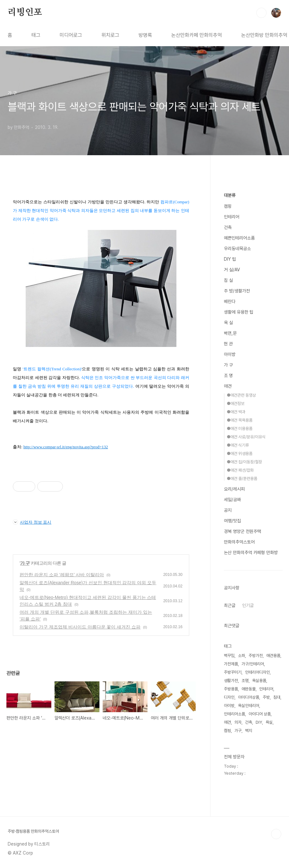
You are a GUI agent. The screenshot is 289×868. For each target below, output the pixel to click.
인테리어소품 (234, 714)
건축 (228, 227)
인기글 (248, 605)
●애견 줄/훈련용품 (242, 479)
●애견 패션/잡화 (240, 470)
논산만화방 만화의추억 (264, 35)
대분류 (230, 195)
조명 (245, 681)
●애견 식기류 (238, 445)
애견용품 (273, 656)
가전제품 (231, 664)
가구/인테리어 (253, 664)
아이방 (230, 354)
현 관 (228, 344)
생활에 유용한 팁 (239, 312)
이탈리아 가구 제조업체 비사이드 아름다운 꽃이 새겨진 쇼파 (80, 627)
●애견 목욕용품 (240, 420)
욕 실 (228, 323)
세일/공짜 (232, 500)
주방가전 (256, 656)
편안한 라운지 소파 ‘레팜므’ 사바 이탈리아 (62, 575)
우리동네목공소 (237, 249)
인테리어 (232, 217)
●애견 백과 (236, 412)
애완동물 (249, 689)
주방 (266, 697)
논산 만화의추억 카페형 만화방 (251, 552)
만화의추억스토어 (239, 542)
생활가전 (231, 681)
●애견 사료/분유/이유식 (246, 437)
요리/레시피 (234, 489)
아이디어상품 (249, 697)
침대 (277, 697)
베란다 (230, 301)
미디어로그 (71, 35)
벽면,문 (230, 333)
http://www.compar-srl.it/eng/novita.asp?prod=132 (66, 447)
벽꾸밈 (229, 656)
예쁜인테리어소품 (239, 238)
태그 (36, 35)
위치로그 (110, 35)
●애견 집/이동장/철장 (244, 462)
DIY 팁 (230, 259)
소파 (242, 656)
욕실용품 (259, 681)
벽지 (249, 731)
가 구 (25, 563)
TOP (276, 834)
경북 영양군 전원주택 (242, 531)
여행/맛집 (232, 521)
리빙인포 (25, 13)
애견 (228, 386)
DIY (259, 722)
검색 (261, 13)
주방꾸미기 (233, 672)
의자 (238, 722)
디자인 (229, 697)
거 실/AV (232, 270)
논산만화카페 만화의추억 (197, 35)
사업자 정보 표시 (32, 522)
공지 (228, 510)
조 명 (228, 375)
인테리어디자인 (257, 672)
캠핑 (228, 206)
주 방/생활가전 (237, 291)
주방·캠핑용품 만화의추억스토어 (33, 831)
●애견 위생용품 (240, 454)
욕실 (269, 722)
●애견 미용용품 (240, 429)
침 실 (228, 280)
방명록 (145, 35)
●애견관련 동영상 (241, 395)
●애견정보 (236, 404)
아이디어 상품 (260, 714)
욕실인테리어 (249, 706)
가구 (238, 731)
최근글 (230, 605)
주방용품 (231, 689)
